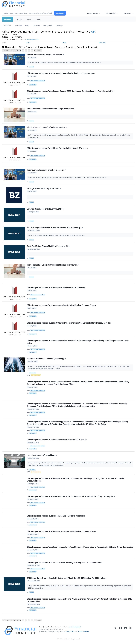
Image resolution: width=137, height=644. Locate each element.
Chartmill (32, 67)
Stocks (19, 19)
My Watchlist (111, 13)
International (48, 25)
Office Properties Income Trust (38, 81)
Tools (38, 19)
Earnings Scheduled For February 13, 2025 (46, 209)
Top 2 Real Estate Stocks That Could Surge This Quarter (51, 109)
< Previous (6, 51)
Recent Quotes (93, 13)
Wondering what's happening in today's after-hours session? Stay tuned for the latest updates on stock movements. (68, 178)
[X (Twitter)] (115, 630)
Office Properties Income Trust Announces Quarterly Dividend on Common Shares (61, 305)
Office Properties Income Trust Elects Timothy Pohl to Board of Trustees (57, 148)
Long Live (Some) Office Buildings (42, 455)
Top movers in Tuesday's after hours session (46, 170)
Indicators (128, 13)
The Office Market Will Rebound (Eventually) (46, 359)
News (27, 25)
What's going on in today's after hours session (47, 127)
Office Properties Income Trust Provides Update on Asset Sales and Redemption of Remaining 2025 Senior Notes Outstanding (80, 547)
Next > (39, 51)
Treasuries (59, 25)
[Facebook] (120, 630)
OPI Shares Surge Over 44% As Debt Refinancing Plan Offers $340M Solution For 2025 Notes (67, 578)
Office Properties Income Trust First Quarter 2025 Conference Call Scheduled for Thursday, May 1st (69, 323)
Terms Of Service (83, 631)
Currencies (36, 25)
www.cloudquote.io (75, 627)
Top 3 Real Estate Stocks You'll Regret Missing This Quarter (53, 265)
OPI (93, 32)
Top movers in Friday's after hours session (45, 55)
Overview (19, 25)
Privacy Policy (70, 631)
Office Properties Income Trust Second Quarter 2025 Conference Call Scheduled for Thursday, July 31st (70, 91)
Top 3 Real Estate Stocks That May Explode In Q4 (48, 246)
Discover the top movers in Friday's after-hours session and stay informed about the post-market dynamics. (65, 63)
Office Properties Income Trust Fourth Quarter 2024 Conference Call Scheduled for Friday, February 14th (71, 496)
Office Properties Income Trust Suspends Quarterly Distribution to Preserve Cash (61, 73)
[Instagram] (131, 630)
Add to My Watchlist (33, 39)
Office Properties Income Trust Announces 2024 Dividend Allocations (56, 516)
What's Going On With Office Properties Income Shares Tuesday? (55, 228)
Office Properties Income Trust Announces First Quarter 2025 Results (56, 287)
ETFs (29, 19)
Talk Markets (32, 373)
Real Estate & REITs (36, 375)
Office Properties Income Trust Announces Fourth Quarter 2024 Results (57, 440)
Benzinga (32, 121)
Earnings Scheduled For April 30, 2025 (44, 188)
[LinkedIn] (125, 630)
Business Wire (33, 85)
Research (102, 43)
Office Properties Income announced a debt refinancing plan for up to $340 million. (57, 235)
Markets (8, 19)
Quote (28, 43)
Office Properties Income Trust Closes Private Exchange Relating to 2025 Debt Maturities (64, 563)
